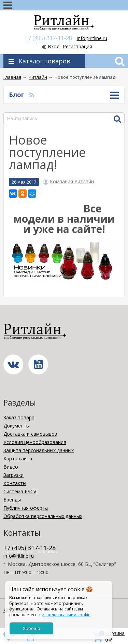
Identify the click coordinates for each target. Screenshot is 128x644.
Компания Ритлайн (72, 182)
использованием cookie (66, 615)
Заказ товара (19, 417)
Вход (54, 46)
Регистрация (77, 46)
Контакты (15, 483)
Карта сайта (18, 459)
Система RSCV (20, 491)
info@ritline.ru (92, 38)
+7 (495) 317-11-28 (48, 38)
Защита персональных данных (39, 450)
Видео (11, 467)
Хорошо (32, 628)
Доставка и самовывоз (30, 434)
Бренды (12, 500)
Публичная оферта (26, 508)
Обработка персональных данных (43, 516)
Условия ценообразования (35, 442)
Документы (17, 426)
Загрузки (13, 475)
